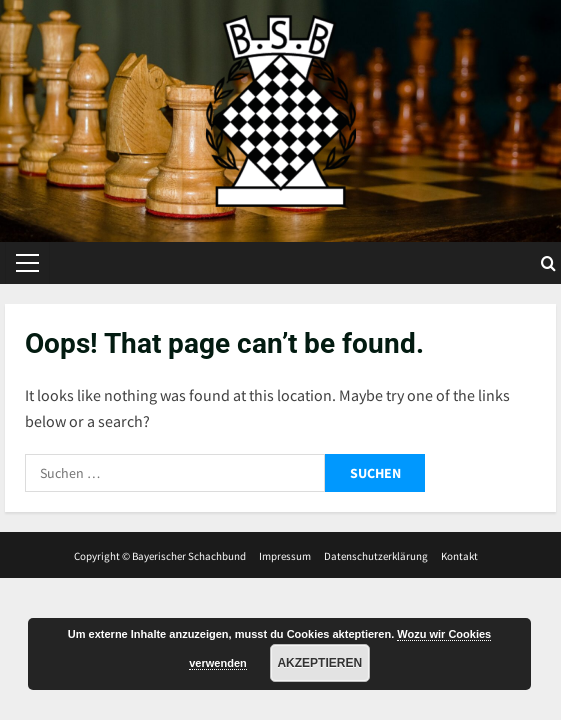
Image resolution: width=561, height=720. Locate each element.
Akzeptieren (319, 663)
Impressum (285, 556)
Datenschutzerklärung (376, 556)
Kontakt (459, 556)
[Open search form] (548, 263)
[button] (27, 263)
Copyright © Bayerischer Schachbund (160, 556)
